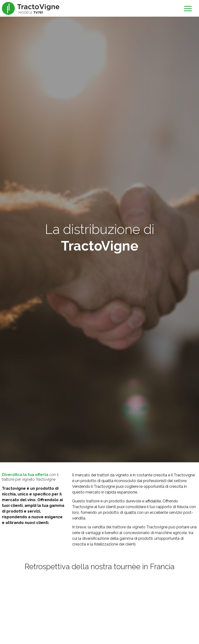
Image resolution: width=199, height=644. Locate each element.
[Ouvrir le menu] (188, 9)
